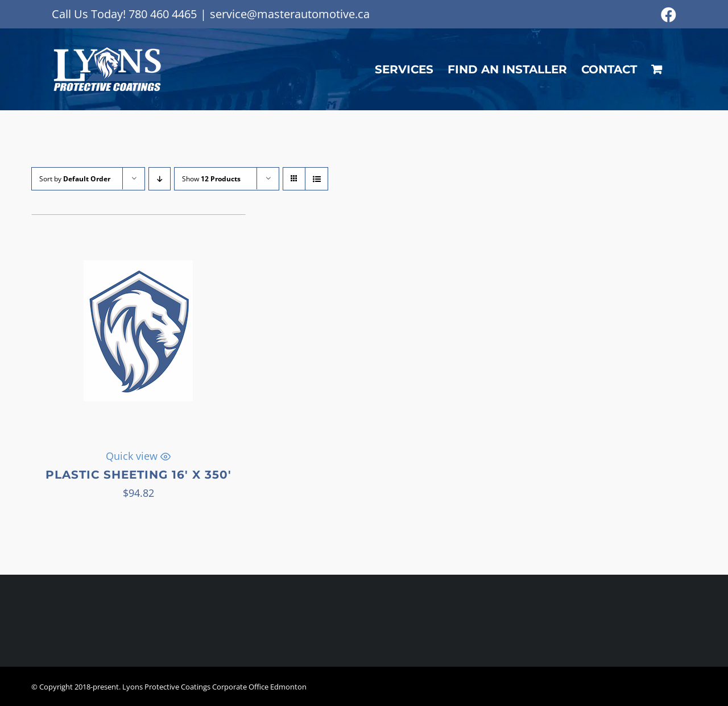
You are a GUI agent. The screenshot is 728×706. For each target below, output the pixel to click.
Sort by (75, 179)
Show (211, 179)
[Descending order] (160, 179)
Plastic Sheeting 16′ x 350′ (138, 475)
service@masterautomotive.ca (290, 14)
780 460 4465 (163, 14)
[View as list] (317, 179)
